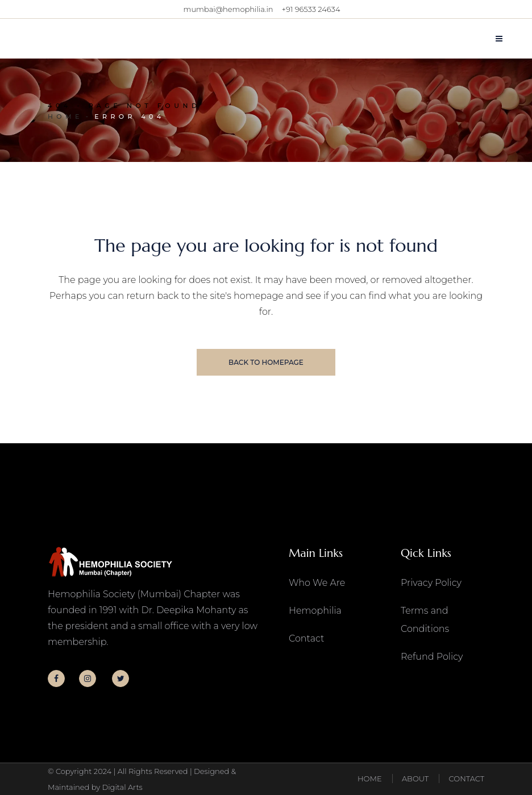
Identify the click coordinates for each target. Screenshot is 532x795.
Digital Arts (122, 787)
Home (65, 116)
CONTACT (467, 779)
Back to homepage (266, 362)
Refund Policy (432, 657)
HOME (370, 779)
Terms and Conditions (425, 620)
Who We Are (317, 583)
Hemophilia (315, 611)
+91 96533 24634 (311, 9)
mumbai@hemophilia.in (228, 9)
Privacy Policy (431, 583)
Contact (306, 638)
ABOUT (415, 779)
